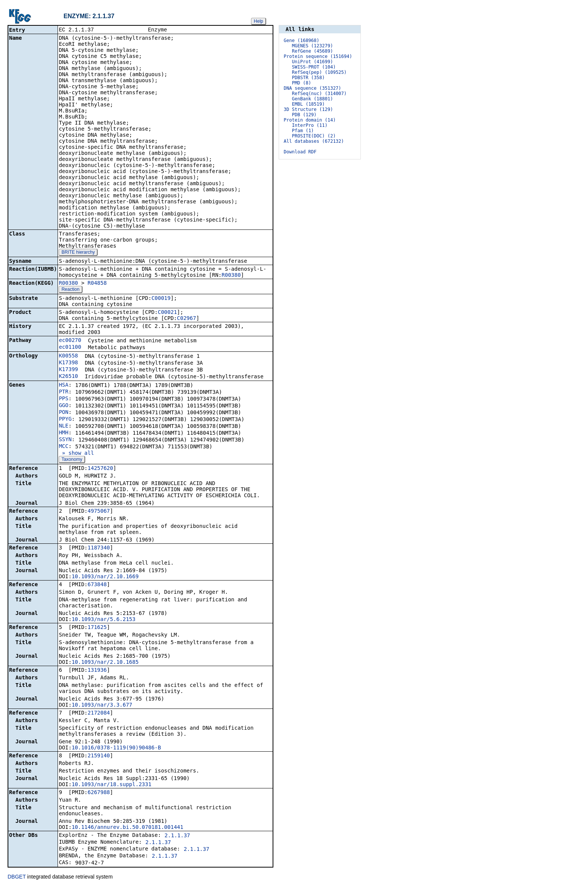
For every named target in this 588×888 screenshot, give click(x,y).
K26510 (68, 377)
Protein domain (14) (310, 120)
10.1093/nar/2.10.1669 (105, 577)
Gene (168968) (301, 41)
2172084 (99, 713)
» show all (76, 454)
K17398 (68, 363)
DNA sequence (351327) (312, 88)
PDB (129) (304, 115)
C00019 (161, 299)
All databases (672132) (314, 141)
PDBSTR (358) (308, 78)
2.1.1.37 (177, 836)
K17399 (68, 370)
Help (258, 21)
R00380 (231, 276)
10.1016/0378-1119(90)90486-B (116, 748)
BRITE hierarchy (78, 253)
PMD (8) (302, 83)
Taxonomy (72, 460)
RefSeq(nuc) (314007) (319, 94)
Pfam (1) (303, 131)
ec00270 (70, 341)
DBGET (17, 877)
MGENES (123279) (312, 46)
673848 (97, 585)
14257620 (100, 469)
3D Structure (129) (308, 109)
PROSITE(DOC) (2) (314, 136)
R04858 (97, 284)
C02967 (186, 319)
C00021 (168, 313)
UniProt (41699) (312, 62)
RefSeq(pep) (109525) (319, 72)
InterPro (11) (310, 125)
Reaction (70, 290)
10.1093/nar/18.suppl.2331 (112, 785)
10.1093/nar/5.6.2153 (104, 620)
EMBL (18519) (308, 104)
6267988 (99, 793)
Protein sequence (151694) (318, 56)
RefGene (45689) (312, 51)
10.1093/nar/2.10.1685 (105, 663)
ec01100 (70, 348)
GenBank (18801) (312, 99)
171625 (97, 628)
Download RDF (300, 152)
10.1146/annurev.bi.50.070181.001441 (127, 828)
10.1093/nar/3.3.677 (102, 705)
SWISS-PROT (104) (314, 67)
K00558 (68, 356)
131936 (97, 671)
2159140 (99, 756)
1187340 (99, 548)
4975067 (99, 512)
